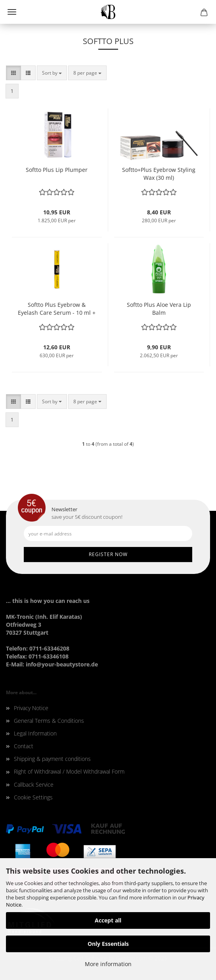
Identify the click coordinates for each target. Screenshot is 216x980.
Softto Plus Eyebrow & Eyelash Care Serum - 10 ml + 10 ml (57, 309)
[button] (13, 73)
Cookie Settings (33, 797)
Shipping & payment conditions (52, 759)
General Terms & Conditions (49, 721)
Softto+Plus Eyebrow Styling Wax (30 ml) (159, 174)
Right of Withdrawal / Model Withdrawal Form (69, 771)
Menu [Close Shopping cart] (12, 12)
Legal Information (35, 733)
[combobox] (52, 73)
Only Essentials (108, 944)
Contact (24, 746)
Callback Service (34, 785)
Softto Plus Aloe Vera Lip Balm (159, 309)
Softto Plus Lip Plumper (57, 170)
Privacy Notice (31, 708)
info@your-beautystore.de (62, 664)
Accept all (108, 920)
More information (108, 964)
